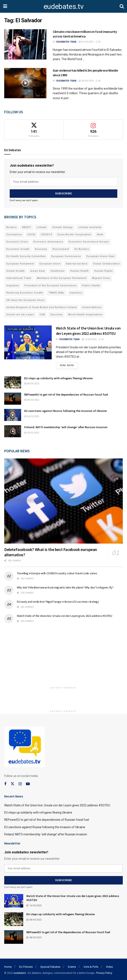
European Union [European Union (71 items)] (50, 263)
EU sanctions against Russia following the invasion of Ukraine (66, 410)
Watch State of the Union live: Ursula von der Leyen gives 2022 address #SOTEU (64, 615)
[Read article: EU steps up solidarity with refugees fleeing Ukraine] (13, 382)
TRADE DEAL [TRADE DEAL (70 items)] (56, 292)
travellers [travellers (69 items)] (76, 292)
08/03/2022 (32, 383)
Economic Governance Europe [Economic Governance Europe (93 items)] (89, 241)
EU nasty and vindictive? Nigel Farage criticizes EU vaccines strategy (58, 601)
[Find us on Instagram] (20, 783)
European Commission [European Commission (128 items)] (66, 256)
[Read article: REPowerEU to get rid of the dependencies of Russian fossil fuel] (13, 398)
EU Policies (26, 966)
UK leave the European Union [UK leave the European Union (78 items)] (26, 300)
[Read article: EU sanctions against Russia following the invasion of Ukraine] (13, 415)
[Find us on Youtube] (28, 783)
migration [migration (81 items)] (13, 285)
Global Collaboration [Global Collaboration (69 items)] (106, 263)
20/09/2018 (86, 81)
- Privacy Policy (103, 972)
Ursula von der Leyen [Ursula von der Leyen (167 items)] (20, 314)
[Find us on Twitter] (12, 783)
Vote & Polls (91, 966)
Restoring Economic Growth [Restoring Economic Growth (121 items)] (25, 292)
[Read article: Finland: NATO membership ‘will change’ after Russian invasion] (13, 431)
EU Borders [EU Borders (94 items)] (82, 248)
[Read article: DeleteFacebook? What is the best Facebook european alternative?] (63, 501)
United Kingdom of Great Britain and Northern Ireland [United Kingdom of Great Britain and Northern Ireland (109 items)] (41, 307)
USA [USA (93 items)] (42, 314)
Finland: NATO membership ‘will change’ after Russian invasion (66, 427)
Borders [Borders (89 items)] (11, 227)
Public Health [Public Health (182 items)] (91, 285)
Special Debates (50, 966)
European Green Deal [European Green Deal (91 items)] (101, 256)
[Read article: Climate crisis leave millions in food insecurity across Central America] (25, 44)
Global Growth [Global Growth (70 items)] (16, 270)
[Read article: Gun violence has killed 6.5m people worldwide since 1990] (25, 83)
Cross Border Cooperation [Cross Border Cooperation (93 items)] (74, 234)
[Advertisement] (63, 656)
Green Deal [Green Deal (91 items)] (38, 270)
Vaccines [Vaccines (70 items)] (57, 314)
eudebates (20, 972)
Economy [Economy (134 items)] (41, 248)
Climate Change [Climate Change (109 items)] (62, 227)
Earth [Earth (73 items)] (100, 234)
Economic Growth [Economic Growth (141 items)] (18, 248)
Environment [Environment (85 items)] (61, 248)
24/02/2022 (32, 432)
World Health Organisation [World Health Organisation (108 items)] (85, 314)
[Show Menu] (5, 6)
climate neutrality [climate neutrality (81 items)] (90, 227)
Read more (69, 364)
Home (8, 966)
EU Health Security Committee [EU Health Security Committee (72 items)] (26, 256)
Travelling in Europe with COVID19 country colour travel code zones (57, 573)
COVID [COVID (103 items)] (31, 234)
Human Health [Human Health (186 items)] (80, 270)
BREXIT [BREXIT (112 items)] (27, 227)
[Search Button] (122, 6)
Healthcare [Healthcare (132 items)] (58, 270)
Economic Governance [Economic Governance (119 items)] (48, 241)
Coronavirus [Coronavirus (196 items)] (14, 234)
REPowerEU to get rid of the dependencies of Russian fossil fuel (66, 394)
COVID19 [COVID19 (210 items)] (46, 234)
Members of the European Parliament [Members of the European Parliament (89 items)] (62, 278)
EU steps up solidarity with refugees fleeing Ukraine (58, 378)
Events (72, 966)
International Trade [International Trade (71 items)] (19, 278)
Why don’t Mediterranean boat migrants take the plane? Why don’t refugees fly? (65, 587)
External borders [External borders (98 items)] (77, 263)
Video (109, 966)
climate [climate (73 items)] (42, 227)
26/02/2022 (32, 416)
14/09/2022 (89, 339)
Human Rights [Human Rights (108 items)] (103, 270)
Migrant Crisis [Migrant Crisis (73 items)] (101, 278)
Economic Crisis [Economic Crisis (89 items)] (17, 241)
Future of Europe (20, 329)
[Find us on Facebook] (5, 783)
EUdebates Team (66, 42)
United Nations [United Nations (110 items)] (92, 307)
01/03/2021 (86, 42)
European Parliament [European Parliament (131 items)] (20, 263)
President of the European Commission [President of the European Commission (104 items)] (51, 285)
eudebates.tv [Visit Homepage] (63, 6)
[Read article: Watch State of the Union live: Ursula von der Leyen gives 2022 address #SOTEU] (28, 342)
